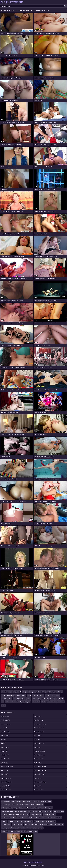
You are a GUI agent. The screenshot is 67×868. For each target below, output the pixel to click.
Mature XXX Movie (40, 774)
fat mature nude (19, 828)
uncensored (36, 702)
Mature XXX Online (40, 770)
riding (31, 692)
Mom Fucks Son (6, 759)
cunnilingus (45, 702)
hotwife (48, 695)
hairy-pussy (27, 702)
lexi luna (4, 821)
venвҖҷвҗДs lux (51, 821)
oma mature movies (27, 821)
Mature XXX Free (6, 778)
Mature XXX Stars (39, 751)
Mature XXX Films (6, 782)
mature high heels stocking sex (42, 801)
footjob (18, 695)
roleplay (20, 702)
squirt (24, 695)
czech (58, 695)
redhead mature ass (8, 811)
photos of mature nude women (34, 804)
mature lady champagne (35, 811)
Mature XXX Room (40, 755)
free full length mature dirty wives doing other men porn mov (19, 831)
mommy (43, 692)
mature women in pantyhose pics (11, 801)
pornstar (61, 699)
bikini (7, 702)
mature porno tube (7, 828)
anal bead (20, 804)
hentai (60, 692)
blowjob (25, 692)
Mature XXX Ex (39, 720)
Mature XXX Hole (39, 743)
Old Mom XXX (5, 716)
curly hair (20, 825)
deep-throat (10, 695)
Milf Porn (4, 743)
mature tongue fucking (8, 804)
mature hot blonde (21, 811)
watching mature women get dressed (12, 808)
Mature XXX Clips (39, 728)
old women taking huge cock (34, 828)
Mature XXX (4, 728)
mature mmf (48, 811)
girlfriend (35, 695)
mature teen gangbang (31, 825)
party (3, 695)
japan (42, 695)
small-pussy (21, 699)
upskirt (37, 692)
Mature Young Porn (7, 766)
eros (14, 825)
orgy (34, 699)
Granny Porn (5, 755)
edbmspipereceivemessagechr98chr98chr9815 (15, 815)
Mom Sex (4, 739)
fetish (29, 695)
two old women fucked (55, 818)
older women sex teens (57, 825)
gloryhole (4, 699)
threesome (5, 692)
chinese (13, 702)
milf (11, 692)
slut (53, 695)
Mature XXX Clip (39, 732)
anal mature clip (39, 821)
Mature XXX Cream (40, 724)
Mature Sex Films (6, 724)
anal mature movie (36, 815)
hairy (39, 699)
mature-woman (47, 699)
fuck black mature (14, 821)
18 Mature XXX (5, 720)
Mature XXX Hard (6, 790)
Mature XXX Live (39, 790)
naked (4, 705)
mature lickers (27, 801)
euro (16, 692)
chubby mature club (31, 808)
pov (10, 699)
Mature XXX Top (39, 759)
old (14, 699)
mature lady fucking (49, 815)
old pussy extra (6, 825)
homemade (61, 702)
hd (20, 692)
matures (53, 702)
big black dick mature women (38, 818)
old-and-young (52, 692)
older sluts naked (22, 818)
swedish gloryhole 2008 (9, 818)
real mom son (44, 825)
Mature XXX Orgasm (40, 766)
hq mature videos (59, 811)
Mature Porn (5, 736)
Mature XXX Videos (40, 782)
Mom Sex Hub (5, 732)
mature (28, 699)
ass (3, 702)
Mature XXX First (6, 786)
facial (55, 699)
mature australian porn (45, 808)
